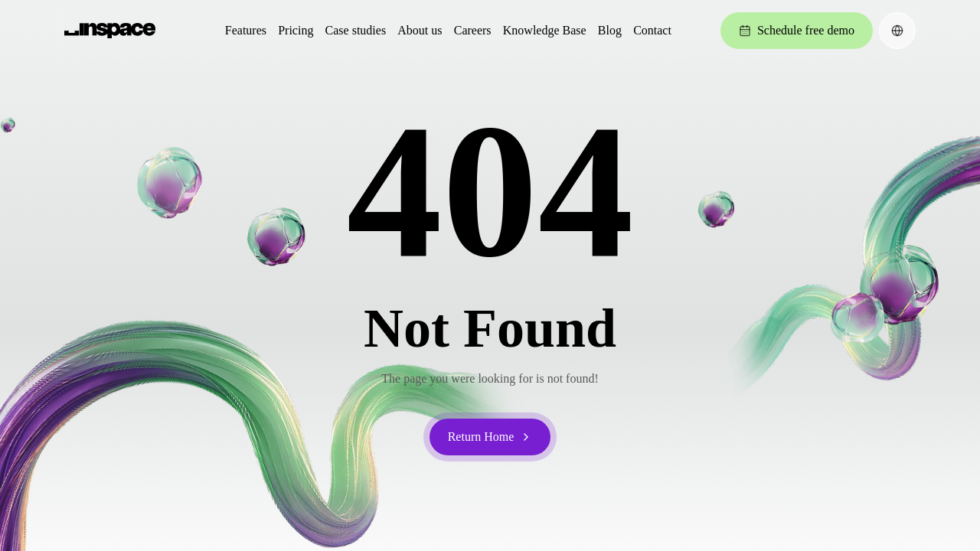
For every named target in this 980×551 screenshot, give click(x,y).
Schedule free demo (797, 30)
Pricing (296, 30)
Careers (473, 30)
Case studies (356, 30)
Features (246, 30)
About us (420, 30)
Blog (610, 30)
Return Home (490, 437)
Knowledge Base (545, 30)
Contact (652, 30)
